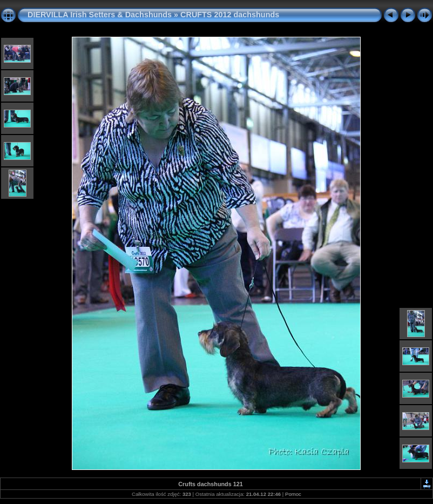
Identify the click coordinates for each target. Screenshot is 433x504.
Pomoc (293, 494)
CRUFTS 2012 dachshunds (230, 15)
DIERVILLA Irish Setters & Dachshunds (100, 15)
